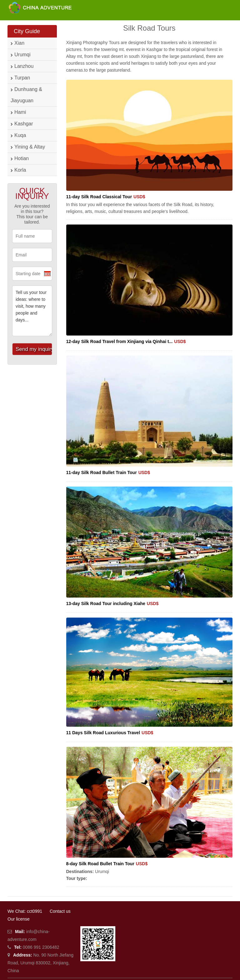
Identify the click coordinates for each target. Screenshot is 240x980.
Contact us (60, 911)
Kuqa (18, 135)
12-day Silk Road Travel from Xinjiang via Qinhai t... (126, 341)
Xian (17, 43)
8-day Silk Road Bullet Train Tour (107, 864)
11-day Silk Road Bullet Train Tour (108, 472)
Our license (19, 919)
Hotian (20, 158)
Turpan (20, 78)
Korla (18, 170)
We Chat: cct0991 (25, 911)
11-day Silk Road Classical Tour (106, 197)
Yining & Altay (28, 147)
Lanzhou (22, 66)
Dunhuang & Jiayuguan (26, 95)
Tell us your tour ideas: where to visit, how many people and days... (32, 311)
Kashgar (22, 124)
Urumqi (21, 55)
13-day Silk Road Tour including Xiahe (112, 604)
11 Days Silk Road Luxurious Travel (110, 733)
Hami (18, 112)
